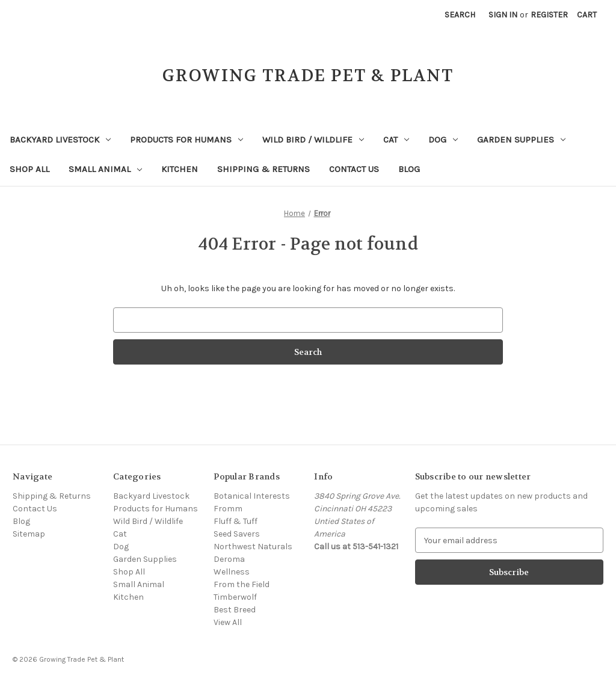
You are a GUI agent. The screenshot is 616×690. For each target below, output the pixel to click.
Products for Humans (186, 140)
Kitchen (180, 169)
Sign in (503, 15)
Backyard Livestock (60, 140)
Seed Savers (237, 534)
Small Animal (105, 169)
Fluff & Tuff (236, 521)
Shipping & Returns (263, 169)
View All (228, 622)
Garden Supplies (521, 140)
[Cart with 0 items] (587, 15)
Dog (443, 140)
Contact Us (354, 169)
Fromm (228, 509)
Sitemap (29, 534)
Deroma (229, 559)
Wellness (232, 572)
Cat (396, 140)
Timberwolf (235, 597)
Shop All (29, 169)
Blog (409, 169)
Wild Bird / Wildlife (313, 140)
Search (460, 15)
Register (549, 15)
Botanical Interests (252, 496)
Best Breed (235, 610)
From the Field (242, 584)
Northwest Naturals (253, 547)
